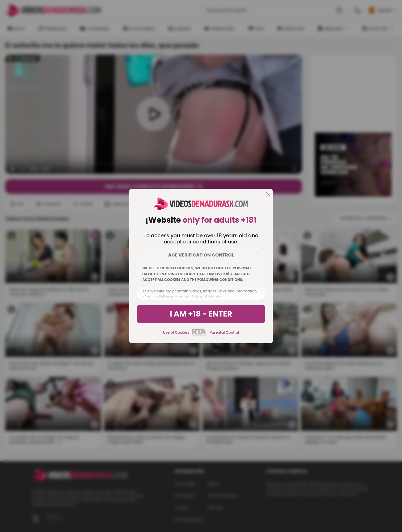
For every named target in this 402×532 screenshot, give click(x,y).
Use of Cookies (176, 332)
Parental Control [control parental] (224, 332)
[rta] (199, 335)
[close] (268, 195)
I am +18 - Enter (201, 314)
